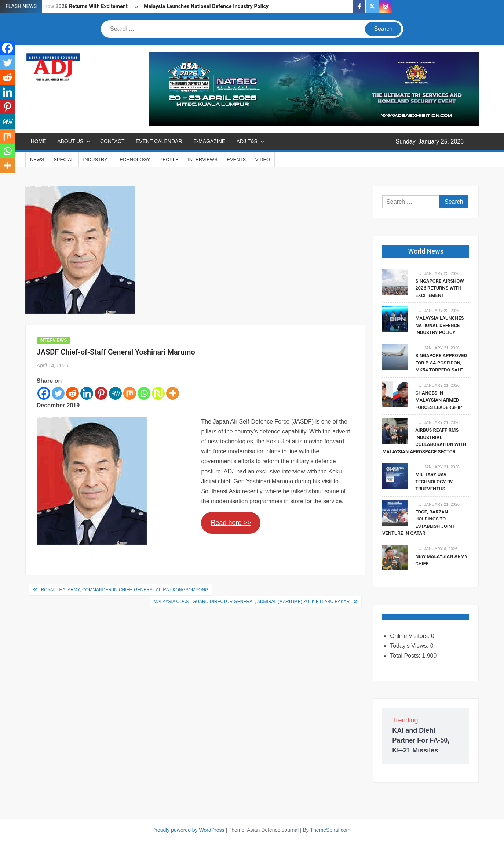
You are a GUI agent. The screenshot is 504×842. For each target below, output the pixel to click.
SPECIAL (64, 159)
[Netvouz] (158, 393)
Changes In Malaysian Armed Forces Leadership (439, 400)
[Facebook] (44, 393)
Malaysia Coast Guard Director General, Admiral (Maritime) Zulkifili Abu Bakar (252, 602)
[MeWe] (115, 393)
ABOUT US (70, 141)
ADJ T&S (247, 141)
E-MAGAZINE (209, 141)
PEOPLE (169, 159)
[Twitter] (58, 393)
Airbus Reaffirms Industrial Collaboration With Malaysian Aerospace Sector (424, 441)
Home (39, 141)
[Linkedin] (87, 393)
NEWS (37, 159)
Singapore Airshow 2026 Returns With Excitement (440, 288)
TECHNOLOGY (133, 159)
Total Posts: (406, 656)
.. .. (418, 273)
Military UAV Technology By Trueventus (434, 482)
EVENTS (236, 159)
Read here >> (231, 523)
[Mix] (130, 393)
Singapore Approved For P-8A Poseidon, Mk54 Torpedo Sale (441, 363)
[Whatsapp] (144, 393)
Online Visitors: (410, 636)
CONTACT (112, 141)
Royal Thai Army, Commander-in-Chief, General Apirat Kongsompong (125, 590)
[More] (173, 393)
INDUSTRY (95, 159)
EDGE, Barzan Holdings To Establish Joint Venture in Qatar (418, 523)
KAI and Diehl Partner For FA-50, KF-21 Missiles (421, 740)
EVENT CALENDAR (159, 141)
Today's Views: (410, 646)
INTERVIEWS (203, 159)
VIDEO (263, 159)
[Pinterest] (101, 393)
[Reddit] (72, 393)
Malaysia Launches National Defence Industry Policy (206, 6)
